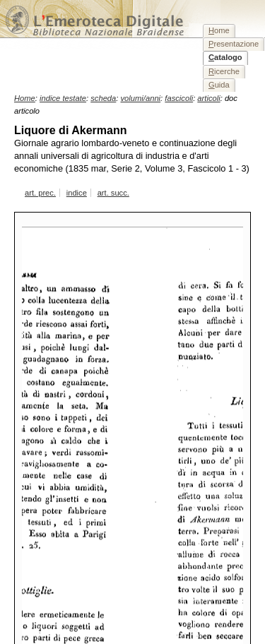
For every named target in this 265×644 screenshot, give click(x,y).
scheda (103, 98)
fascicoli (179, 98)
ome (219, 30)
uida (219, 85)
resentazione (234, 44)
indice (77, 193)
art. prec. (40, 193)
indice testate (63, 98)
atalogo (225, 57)
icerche (224, 71)
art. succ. (113, 193)
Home (25, 98)
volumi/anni (141, 98)
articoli (208, 98)
